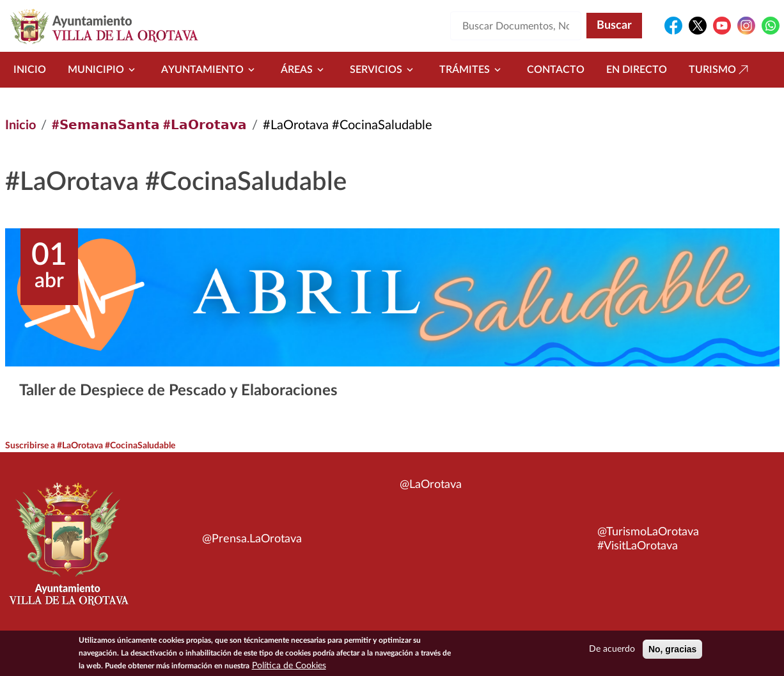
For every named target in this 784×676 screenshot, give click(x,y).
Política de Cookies (289, 666)
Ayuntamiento (210, 70)
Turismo (720, 70)
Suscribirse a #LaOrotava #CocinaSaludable (90, 446)
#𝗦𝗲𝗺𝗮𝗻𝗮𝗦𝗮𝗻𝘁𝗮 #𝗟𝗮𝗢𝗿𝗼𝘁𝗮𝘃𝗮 (149, 125)
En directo (637, 70)
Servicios (384, 70)
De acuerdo (612, 649)
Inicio (30, 70)
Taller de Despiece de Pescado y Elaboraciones (178, 391)
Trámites (472, 70)
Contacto (556, 70)
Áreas (304, 70)
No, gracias (672, 649)
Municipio (104, 70)
